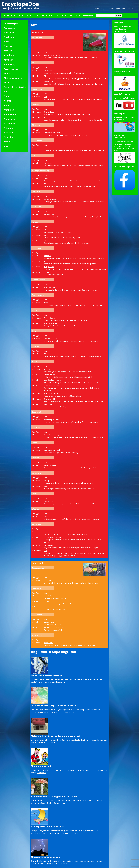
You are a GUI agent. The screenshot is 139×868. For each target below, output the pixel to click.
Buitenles (47, 256)
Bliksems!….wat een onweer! (46, 857)
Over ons (110, 9)
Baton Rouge (49, 214)
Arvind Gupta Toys (51, 420)
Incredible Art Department (54, 628)
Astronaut (9, 133)
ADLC (46, 117)
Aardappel (9, 32)
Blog (103, 9)
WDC (46, 76)
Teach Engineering (51, 435)
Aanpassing (9, 28)
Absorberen (9, 55)
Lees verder (61, 682)
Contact (130, 9)
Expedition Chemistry (122, 117)
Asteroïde (8, 128)
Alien (6, 105)
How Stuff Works (50, 596)
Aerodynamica (11, 69)
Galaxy (46, 481)
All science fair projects (53, 55)
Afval (6, 82)
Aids (6, 92)
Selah (46, 517)
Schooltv (47, 261)
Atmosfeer (9, 137)
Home (96, 9)
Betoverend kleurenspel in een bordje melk (54, 706)
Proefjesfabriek (50, 318)
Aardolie (8, 51)
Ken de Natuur (50, 375)
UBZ (45, 97)
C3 (45, 230)
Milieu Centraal (50, 70)
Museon (47, 148)
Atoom (7, 142)
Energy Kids (48, 81)
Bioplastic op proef (41, 766)
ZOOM (46, 272)
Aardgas (8, 46)
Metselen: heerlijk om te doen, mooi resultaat (56, 736)
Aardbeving (9, 37)
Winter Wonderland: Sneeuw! (46, 675)
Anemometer (10, 114)
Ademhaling (10, 64)
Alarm (7, 96)
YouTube (126, 98)
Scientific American (51, 385)
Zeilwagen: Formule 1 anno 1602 (48, 827)
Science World (49, 287)
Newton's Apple (50, 199)
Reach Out (48, 404)
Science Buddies (50, 112)
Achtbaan (8, 60)
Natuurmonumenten (52, 532)
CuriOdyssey (49, 545)
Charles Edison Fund (52, 133)
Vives (46, 303)
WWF (46, 178)
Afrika (7, 73)
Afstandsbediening (13, 78)
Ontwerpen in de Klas (52, 537)
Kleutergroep (49, 622)
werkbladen (118, 144)
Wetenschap (88, 15)
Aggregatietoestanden (15, 87)
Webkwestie (48, 643)
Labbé (46, 601)
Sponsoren (120, 9)
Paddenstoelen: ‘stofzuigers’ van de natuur (54, 796)
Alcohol (7, 101)
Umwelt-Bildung (50, 339)
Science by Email (50, 323)
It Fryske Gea (49, 267)
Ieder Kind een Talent (52, 380)
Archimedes (9, 123)
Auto (6, 146)
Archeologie (10, 119)
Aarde (7, 42)
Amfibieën (9, 110)
